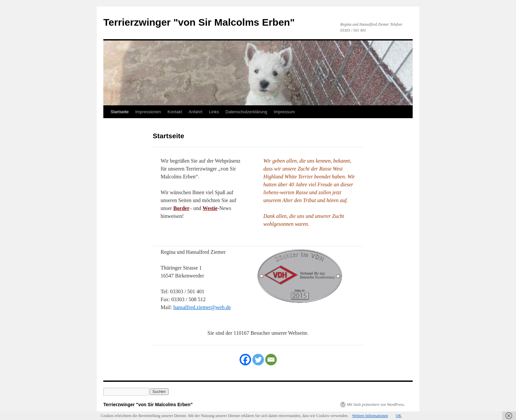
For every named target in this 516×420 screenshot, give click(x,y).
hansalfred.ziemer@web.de (202, 307)
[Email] (271, 360)
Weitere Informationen (370, 416)
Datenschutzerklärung (246, 112)
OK (399, 416)
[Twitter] (258, 360)
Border (181, 208)
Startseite (120, 112)
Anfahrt (195, 112)
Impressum (284, 112)
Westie (210, 208)
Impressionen (148, 112)
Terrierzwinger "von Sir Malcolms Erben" (199, 22)
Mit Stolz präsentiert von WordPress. (376, 405)
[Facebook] (245, 360)
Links (214, 112)
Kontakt (175, 112)
